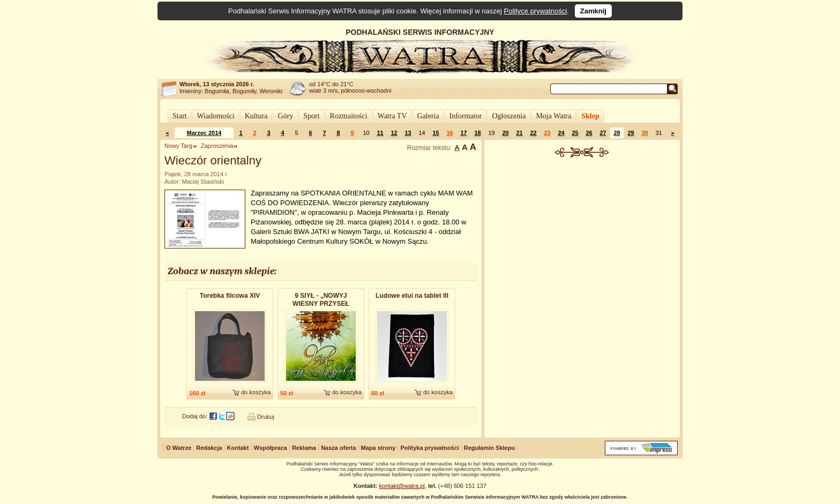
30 (644, 133)
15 (436, 133)
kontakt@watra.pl (402, 486)
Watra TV (392, 116)
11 (380, 133)
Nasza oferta (338, 448)
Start (179, 116)
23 (547, 133)
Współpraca (271, 448)
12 (394, 133)
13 (408, 133)
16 (449, 133)
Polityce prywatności (536, 11)
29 (631, 133)
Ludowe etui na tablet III (412, 296)
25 (575, 133)
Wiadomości (215, 116)
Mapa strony (378, 448)
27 (603, 133)
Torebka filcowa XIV (230, 296)
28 (617, 133)
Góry (285, 116)
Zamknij (593, 11)
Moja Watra (553, 116)
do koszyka (256, 392)
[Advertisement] (582, 238)
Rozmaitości (349, 116)
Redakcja (209, 448)
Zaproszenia (217, 146)
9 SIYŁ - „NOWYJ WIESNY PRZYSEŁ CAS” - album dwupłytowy (321, 300)
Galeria (428, 116)
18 (477, 133)
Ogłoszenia (509, 116)
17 (463, 133)
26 (589, 133)
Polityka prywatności (429, 448)
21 (519, 133)
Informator (466, 116)
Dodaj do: (195, 416)
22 (533, 133)
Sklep (590, 116)
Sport (311, 116)
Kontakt (238, 448)
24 (561, 133)
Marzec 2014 (204, 133)
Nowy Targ (178, 146)
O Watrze (179, 448)
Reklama (304, 448)
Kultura (256, 116)
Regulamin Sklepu (489, 448)
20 (505, 133)
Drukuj (266, 417)
